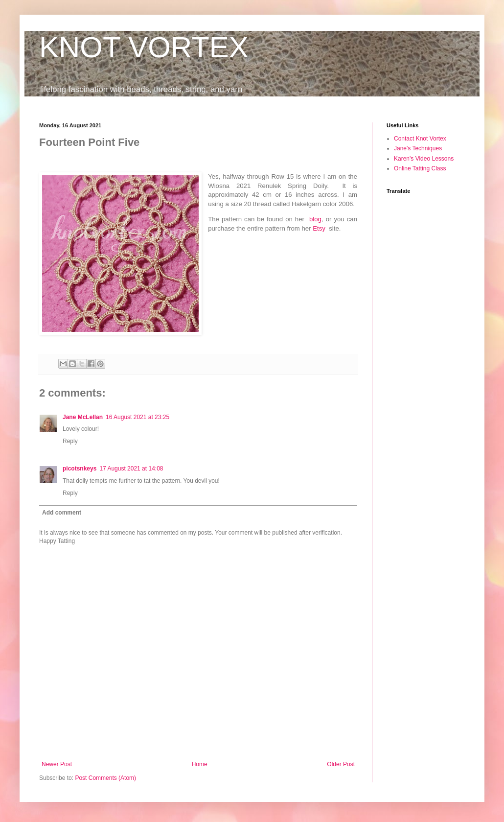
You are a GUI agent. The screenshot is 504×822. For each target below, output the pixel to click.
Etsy (319, 228)
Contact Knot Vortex (420, 139)
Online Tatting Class (420, 168)
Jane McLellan (83, 417)
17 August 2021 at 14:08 (131, 469)
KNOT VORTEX (144, 47)
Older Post (341, 764)
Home (200, 764)
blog (315, 219)
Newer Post (57, 764)
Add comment (62, 513)
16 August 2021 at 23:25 (137, 417)
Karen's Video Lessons (424, 159)
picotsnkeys (80, 469)
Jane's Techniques (418, 148)
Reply (70, 441)
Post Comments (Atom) (105, 778)
